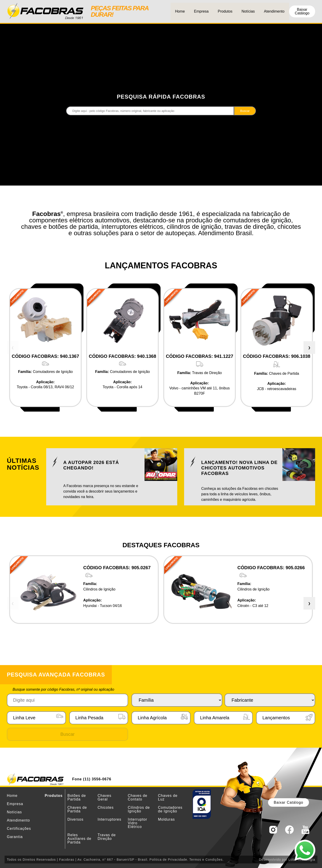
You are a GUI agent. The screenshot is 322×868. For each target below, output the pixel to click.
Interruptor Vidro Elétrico (138, 823)
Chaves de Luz (168, 797)
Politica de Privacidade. (169, 860)
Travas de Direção (107, 837)
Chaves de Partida (77, 809)
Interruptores (110, 819)
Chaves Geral (105, 797)
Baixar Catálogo (302, 11)
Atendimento (274, 11)
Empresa (201, 11)
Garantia (15, 837)
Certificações (19, 829)
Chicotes (106, 807)
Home (180, 11)
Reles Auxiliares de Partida (79, 839)
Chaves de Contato (138, 797)
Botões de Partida (77, 797)
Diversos (75, 819)
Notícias (248, 11)
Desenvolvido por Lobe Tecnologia (287, 860)
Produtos (225, 11)
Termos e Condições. (207, 860)
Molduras (166, 819)
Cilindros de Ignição (139, 809)
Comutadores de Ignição (170, 809)
